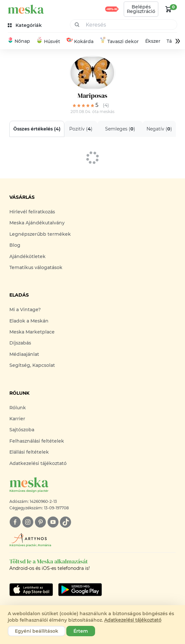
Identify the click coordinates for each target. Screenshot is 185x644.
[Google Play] (31, 590)
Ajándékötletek (27, 256)
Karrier (17, 419)
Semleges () (120, 129)
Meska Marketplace (32, 332)
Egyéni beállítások (37, 631)
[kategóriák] (25, 25)
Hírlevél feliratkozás (32, 212)
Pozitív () (81, 129)
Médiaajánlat (24, 354)
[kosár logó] (169, 9)
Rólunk (18, 408)
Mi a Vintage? (25, 310)
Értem (81, 631)
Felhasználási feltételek (37, 441)
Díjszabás (20, 343)
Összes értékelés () (37, 129)
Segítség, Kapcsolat (32, 365)
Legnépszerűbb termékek (40, 234)
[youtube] (53, 522)
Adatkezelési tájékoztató (38, 463)
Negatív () (159, 129)
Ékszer (152, 41)
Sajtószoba (22, 430)
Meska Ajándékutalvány (37, 223)
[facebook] (15, 522)
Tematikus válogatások (36, 267)
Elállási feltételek (29, 452)
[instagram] (28, 522)
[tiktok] (65, 522)
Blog (15, 245)
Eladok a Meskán (29, 321)
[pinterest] (40, 522)
